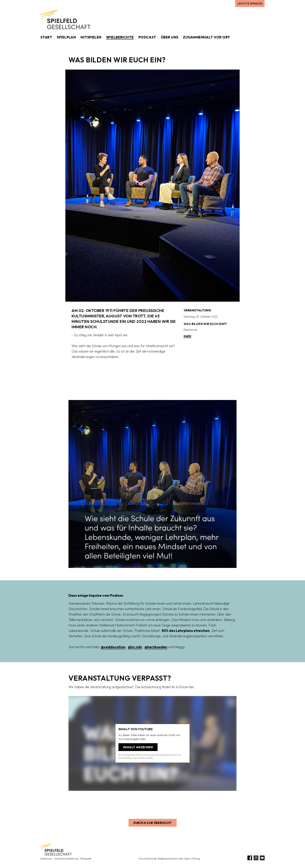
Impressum (46, 859)
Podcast (147, 37)
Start (46, 37)
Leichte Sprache (250, 3)
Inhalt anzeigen (138, 747)
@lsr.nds (135, 647)
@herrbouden (156, 647)
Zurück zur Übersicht (153, 823)
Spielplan (66, 37)
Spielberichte (120, 37)
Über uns (170, 37)
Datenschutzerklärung (66, 859)
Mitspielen (91, 37)
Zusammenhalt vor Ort (206, 37)
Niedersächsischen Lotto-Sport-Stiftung (179, 859)
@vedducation (113, 647)
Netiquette (86, 859)
